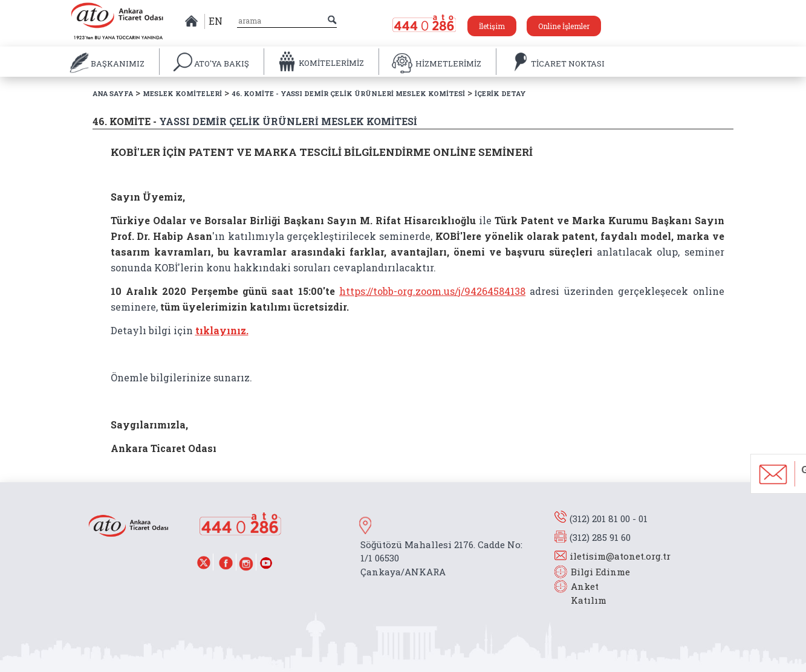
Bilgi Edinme (600, 572)
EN (216, 21)
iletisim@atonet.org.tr (620, 556)
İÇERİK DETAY (500, 93)
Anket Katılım (583, 593)
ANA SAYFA (113, 93)
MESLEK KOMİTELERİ (182, 93)
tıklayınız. (222, 330)
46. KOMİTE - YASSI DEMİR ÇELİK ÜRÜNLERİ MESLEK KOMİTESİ (348, 93)
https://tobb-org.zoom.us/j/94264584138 (432, 291)
